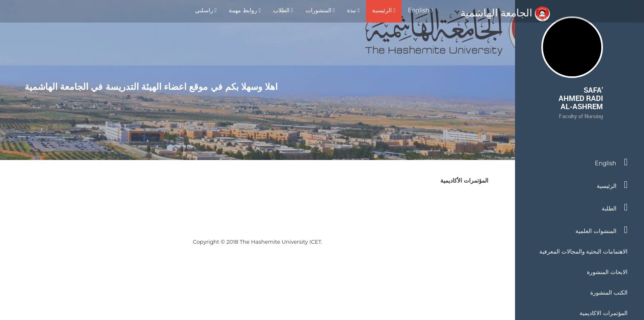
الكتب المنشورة (609, 293)
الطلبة (615, 207)
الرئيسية (384, 10)
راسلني (206, 10)
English (420, 10)
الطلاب (283, 10)
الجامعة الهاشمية (505, 13)
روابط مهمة (245, 10)
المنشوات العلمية (601, 230)
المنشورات (320, 10)
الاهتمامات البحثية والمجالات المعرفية (583, 251)
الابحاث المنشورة (607, 272)
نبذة (353, 10)
